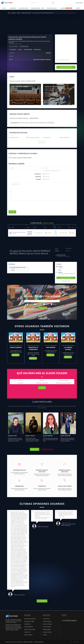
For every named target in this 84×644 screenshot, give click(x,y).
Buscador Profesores (48, 624)
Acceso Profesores (47, 627)
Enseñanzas (37, 50)
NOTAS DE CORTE (51, 87)
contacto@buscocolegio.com (71, 621)
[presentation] (19, 206)
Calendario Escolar (25, 46)
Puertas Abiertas (28, 50)
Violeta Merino (48, 436)
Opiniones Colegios (47, 632)
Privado (46, 304)
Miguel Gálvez (30, 436)
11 (47, 174)
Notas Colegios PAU (29, 627)
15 (48, 174)
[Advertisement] (42, 24)
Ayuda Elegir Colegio (52, 8)
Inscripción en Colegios (29, 621)
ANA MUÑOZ (51, 347)
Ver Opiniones (42, 601)
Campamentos (13, 8)
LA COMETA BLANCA (68, 348)
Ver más (15, 355)
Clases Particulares (23, 8)
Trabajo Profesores (35, 8)
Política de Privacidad (28, 642)
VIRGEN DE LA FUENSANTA (33, 348)
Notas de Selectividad (65, 486)
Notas (43, 8)
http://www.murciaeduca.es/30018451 (67, 274)
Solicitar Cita (51, 123)
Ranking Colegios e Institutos (42, 471)
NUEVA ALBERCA (16, 347)
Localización (13, 50)
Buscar (4, 8)
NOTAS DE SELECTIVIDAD (20, 87)
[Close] (73, 122)
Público (29, 304)
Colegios (67, 8)
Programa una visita (66, 281)
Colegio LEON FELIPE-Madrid (43, 527)
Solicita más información (66, 67)
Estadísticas (42, 486)
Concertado (38, 304)
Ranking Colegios (47, 629)
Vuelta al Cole (63, 233)
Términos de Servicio (39, 642)
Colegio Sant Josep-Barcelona (19, 595)
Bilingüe (54, 304)
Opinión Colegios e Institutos (65, 471)
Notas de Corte (56, 233)
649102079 (61, 268)
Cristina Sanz (12, 436)
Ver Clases (35, 449)
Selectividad (49, 233)
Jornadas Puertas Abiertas (30, 619)
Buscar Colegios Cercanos (63, 60)
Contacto (78, 8)
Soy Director (42, 142)
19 (49, 174)
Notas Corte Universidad (30, 629)
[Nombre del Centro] (42, 301)
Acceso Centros (46, 619)
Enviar (12, 212)
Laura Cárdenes (65, 436)
